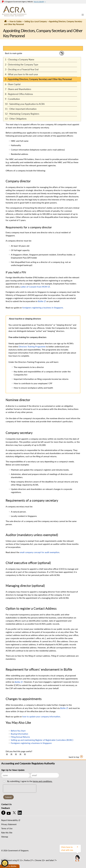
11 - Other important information (21, 109)
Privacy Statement (9, 824)
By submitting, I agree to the (30, 781)
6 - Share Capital (13, 84)
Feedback (6, 808)
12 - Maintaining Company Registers (22, 114)
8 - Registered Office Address (19, 94)
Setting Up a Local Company (36, 21)
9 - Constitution (12, 99)
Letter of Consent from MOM (34, 287)
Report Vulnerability (10, 820)
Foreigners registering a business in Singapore (31, 743)
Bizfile (41, 301)
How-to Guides (16, 21)
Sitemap (5, 837)
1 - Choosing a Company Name (20, 59)
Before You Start (18, 731)
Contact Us (6, 804)
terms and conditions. (43, 781)
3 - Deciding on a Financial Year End (22, 69)
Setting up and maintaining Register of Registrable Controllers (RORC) (42, 740)
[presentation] (20, 794)
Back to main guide (14, 53)
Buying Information (19, 734)
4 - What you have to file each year (21, 74)
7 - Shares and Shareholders (18, 89)
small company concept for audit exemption (40, 552)
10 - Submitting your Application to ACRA (25, 104)
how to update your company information (41, 716)
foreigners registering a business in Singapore (43, 308)
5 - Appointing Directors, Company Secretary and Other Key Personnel (38, 79)
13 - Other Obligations (16, 119)
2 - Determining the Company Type (22, 65)
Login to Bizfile (10, 866)
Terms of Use (7, 828)
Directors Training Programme (32, 346)
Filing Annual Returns (20, 737)
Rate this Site (7, 833)
